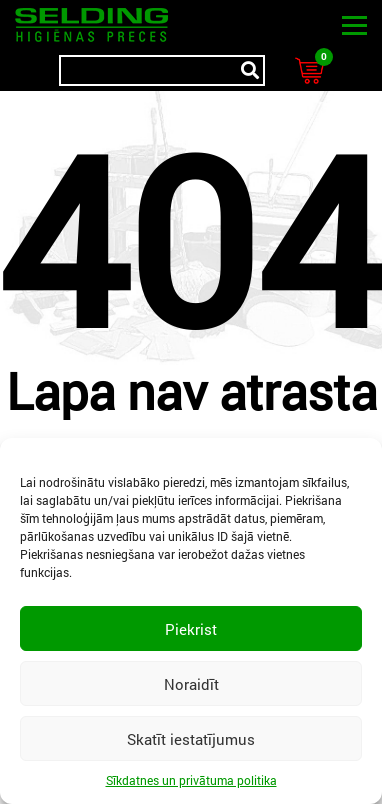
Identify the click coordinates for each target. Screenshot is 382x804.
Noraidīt (191, 684)
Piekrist (191, 629)
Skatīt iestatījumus (191, 739)
